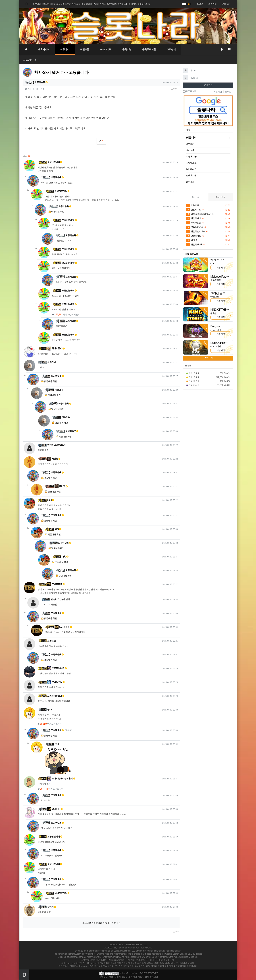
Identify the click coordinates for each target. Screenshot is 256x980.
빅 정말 (192, 240)
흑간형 (54, 459)
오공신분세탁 (55, 162)
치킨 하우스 (218, 260)
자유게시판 (30, 60)
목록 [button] (174, 89)
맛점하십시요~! (196, 232)
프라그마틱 (106, 49)
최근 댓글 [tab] (221, 197)
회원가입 (213, 4)
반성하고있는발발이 (57, 445)
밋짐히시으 (194, 210)
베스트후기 (191, 150)
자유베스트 (191, 163)
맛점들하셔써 (195, 227)
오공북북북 (56, 584)
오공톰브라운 (57, 668)
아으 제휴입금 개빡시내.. (200, 214)
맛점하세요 (194, 219)
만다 (49, 710)
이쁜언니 (51, 362)
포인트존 (85, 49)
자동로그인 (190, 91)
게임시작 (221, 267)
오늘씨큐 (193, 205)
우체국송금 (194, 223)
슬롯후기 (190, 144)
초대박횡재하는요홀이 (61, 779)
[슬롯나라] (128, 26)
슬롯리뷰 (127, 49)
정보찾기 (226, 4)
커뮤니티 (65, 49)
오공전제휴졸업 (56, 696)
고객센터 (171, 49)
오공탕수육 (56, 682)
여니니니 (55, 809)
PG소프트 (215, 297)
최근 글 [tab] (196, 197)
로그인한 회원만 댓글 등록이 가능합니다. (101, 923)
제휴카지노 (44, 49)
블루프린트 (216, 280)
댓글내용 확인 (58, 212)
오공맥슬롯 (41, 82)
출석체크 (190, 182)
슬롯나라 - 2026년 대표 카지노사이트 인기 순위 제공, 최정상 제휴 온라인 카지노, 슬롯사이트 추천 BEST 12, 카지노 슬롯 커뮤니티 (91, 4)
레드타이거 (216, 330)
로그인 (200, 4)
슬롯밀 (214, 313)
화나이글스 (56, 348)
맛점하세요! (194, 245)
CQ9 (212, 264)
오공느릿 (51, 641)
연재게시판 (191, 175)
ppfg (51, 500)
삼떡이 (52, 907)
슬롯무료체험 (149, 49)
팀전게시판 (191, 169)
